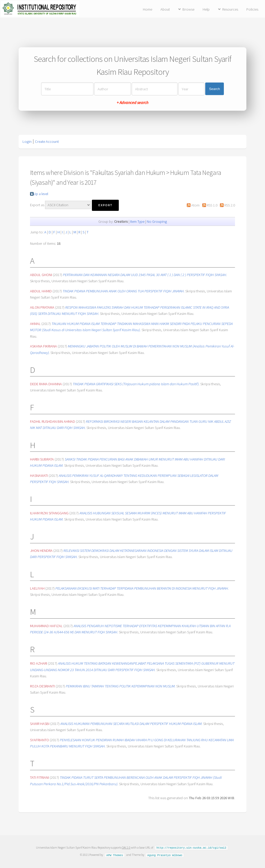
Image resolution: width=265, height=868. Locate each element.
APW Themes (115, 855)
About (165, 9)
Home (148, 9)
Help (206, 9)
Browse (188, 9)
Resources (230, 9)
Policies (252, 9)
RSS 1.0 (212, 205)
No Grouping (157, 221)
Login (27, 142)
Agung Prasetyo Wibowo (165, 855)
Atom (195, 205)
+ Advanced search (132, 102)
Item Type (137, 221)
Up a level (41, 194)
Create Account (47, 142)
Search (215, 89)
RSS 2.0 (230, 205)
